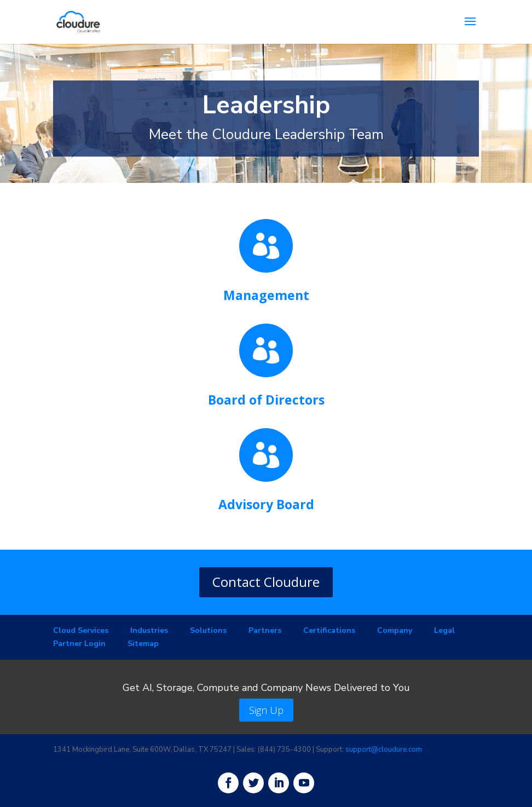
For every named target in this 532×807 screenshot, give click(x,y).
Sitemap (143, 644)
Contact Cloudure (266, 582)
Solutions (208, 630)
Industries (149, 630)
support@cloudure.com (384, 750)
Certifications (329, 630)
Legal (444, 630)
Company (395, 630)
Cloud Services (81, 630)
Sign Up (266, 710)
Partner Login (79, 644)
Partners (265, 630)
